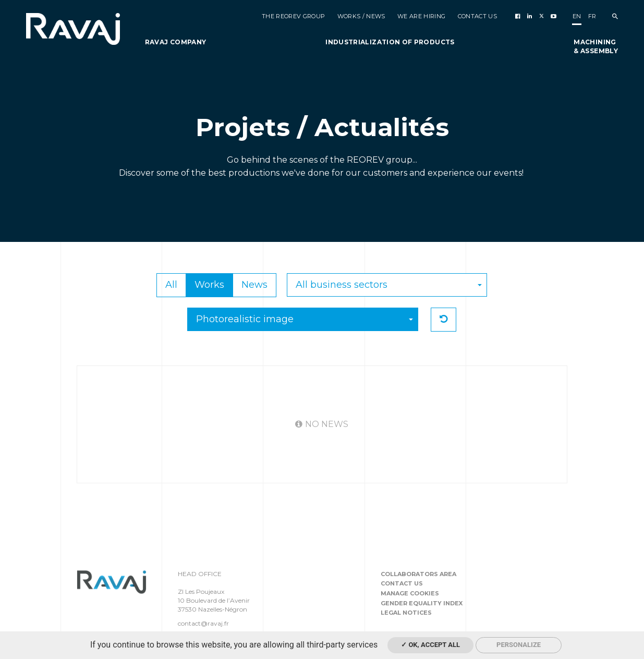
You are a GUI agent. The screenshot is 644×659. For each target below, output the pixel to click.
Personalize (519, 645)
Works (209, 285)
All (171, 285)
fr (592, 16)
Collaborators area (418, 574)
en (577, 16)
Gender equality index (422, 603)
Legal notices (406, 613)
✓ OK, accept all (430, 645)
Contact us (402, 583)
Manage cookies (410, 593)
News (254, 285)
